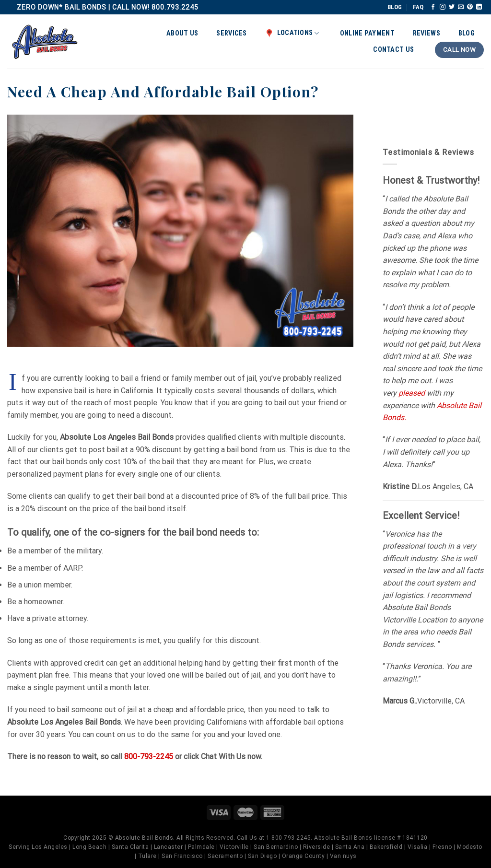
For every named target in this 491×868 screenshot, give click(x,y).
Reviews (427, 33)
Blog (467, 33)
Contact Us (393, 50)
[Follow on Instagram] (443, 7)
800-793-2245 (149, 757)
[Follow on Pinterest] (470, 7)
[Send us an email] (461, 7)
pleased (412, 393)
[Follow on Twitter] (452, 7)
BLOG (395, 7)
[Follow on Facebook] (433, 7)
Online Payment (367, 33)
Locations (292, 33)
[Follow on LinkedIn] (479, 7)
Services (231, 33)
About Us (182, 33)
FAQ (418, 7)
